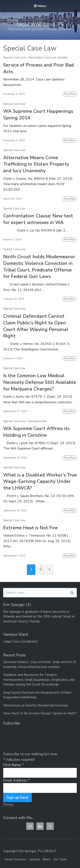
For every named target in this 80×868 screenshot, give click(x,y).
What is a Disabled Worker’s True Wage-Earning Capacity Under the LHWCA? (40, 482)
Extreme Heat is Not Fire (30, 528)
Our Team (60, 859)
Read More (69, 94)
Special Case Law (14, 58)
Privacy (8, 804)
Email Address (17, 780)
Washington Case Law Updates (48, 58)
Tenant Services (15, 859)
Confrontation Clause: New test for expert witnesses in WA (38, 219)
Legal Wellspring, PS (40, 24)
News (47, 859)
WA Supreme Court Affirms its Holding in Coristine (36, 432)
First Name (14, 765)
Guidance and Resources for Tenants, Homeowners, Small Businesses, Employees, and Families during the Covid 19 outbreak (39, 680)
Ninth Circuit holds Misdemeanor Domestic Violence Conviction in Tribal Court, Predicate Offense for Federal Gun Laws (39, 267)
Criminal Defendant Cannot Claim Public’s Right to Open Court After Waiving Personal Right (36, 326)
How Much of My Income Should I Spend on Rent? (40, 713)
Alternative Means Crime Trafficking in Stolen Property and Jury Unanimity (36, 164)
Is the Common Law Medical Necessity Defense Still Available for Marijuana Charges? (40, 382)
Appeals (34, 859)
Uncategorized (37, 421)
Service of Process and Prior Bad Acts (39, 68)
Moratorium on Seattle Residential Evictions (36, 705)
